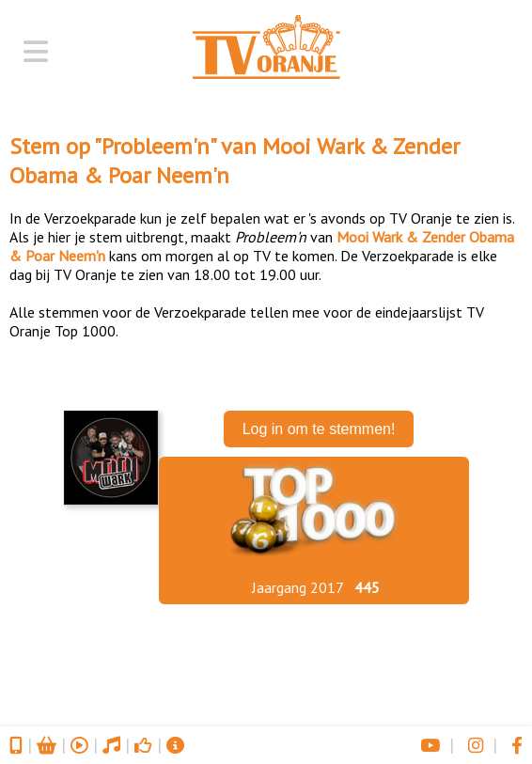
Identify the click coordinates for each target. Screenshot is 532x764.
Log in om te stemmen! (319, 429)
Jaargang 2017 (298, 587)
